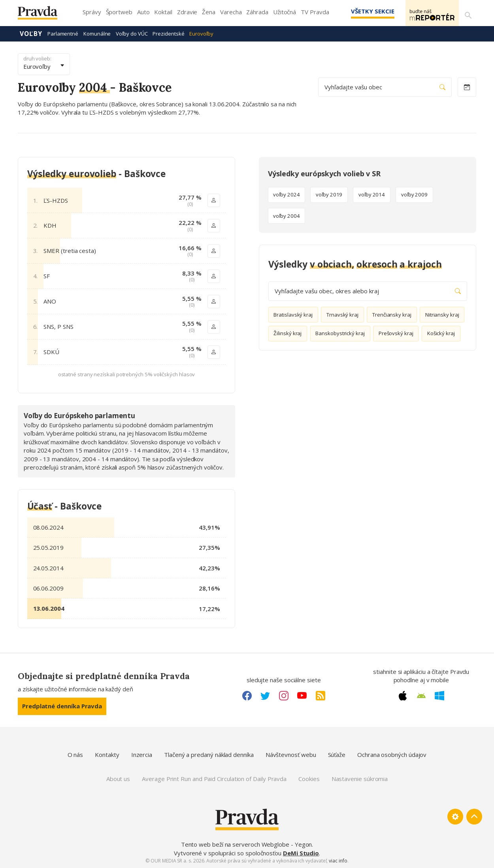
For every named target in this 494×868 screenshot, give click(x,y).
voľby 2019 (329, 194)
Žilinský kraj (288, 333)
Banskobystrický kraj (340, 333)
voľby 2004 (286, 215)
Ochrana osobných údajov (392, 754)
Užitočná (285, 12)
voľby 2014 (372, 194)
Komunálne (97, 33)
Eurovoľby (201, 33)
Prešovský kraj (396, 333)
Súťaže (337, 754)
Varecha (231, 12)
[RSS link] (321, 695)
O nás (75, 754)
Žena (209, 12)
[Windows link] (439, 695)
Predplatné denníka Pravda (62, 706)
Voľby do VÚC (132, 33)
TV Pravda (315, 12)
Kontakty (107, 754)
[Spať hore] (474, 817)
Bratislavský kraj (293, 314)
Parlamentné (63, 33)
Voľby (31, 33)
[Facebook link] (247, 695)
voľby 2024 (286, 194)
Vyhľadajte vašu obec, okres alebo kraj (368, 291)
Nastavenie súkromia (360, 778)
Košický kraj (441, 333)
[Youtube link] (302, 695)
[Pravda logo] (43, 15)
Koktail (163, 12)
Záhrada (257, 12)
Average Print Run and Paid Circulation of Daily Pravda (214, 778)
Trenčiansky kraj (392, 314)
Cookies (309, 778)
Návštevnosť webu (291, 754)
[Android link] (421, 695)
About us (118, 778)
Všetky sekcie (361, 11)
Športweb (119, 12)
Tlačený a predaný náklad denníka (209, 754)
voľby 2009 (414, 194)
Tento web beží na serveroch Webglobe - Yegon (247, 844)
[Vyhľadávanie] (467, 13)
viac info (338, 860)
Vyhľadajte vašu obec (385, 87)
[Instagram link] (284, 695)
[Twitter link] (265, 695)
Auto (143, 12)
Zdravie (187, 12)
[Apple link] (403, 695)
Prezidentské (168, 33)
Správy (92, 12)
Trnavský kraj (342, 314)
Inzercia (142, 754)
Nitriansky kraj (442, 314)
